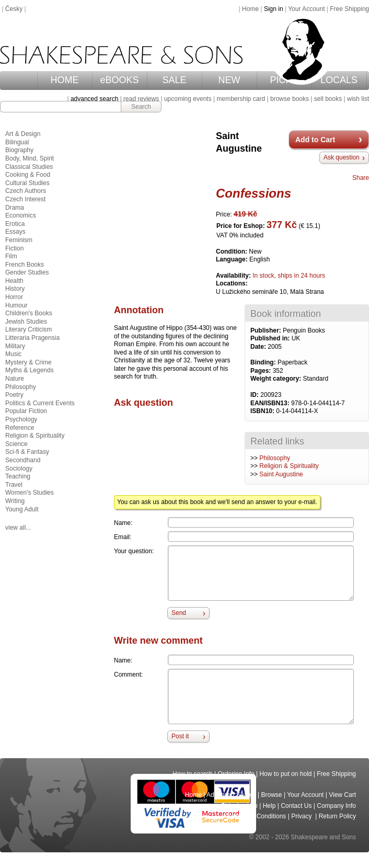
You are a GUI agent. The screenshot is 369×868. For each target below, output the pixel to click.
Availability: (234, 276)
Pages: (262, 371)
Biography (19, 150)
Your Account (306, 9)
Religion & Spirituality (289, 466)
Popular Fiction (26, 411)
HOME (65, 80)
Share (361, 178)
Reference (20, 428)
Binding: (264, 362)
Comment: (128, 675)
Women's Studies (30, 493)
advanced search (94, 99)
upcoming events (188, 99)
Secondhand (23, 460)
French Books (25, 265)
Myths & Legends (30, 370)
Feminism (19, 240)
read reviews (141, 99)
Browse (272, 795)
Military (15, 346)
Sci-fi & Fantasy (27, 452)
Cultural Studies (27, 183)
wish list (358, 99)
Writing (15, 501)
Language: (233, 259)
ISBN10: (263, 411)
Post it (180, 736)
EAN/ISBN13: (271, 403)
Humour (16, 305)
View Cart (342, 795)
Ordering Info (236, 774)
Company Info (336, 806)
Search (141, 107)
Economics (21, 215)
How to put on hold (285, 774)
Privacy (302, 816)
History (15, 289)
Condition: (232, 252)
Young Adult (22, 509)
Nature (15, 379)
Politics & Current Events (40, 403)
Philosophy (275, 458)
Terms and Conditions (256, 816)
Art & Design (23, 134)
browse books (290, 99)
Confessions (253, 193)
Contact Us (296, 806)
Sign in (274, 9)
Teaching (18, 476)
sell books (328, 99)
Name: (123, 523)
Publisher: (267, 330)
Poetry (14, 395)
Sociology (19, 469)
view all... (18, 528)
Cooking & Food (28, 175)
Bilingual (17, 142)
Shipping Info (239, 806)
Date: (259, 347)
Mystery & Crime (28, 362)
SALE (175, 80)
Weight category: (276, 379)
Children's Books (29, 313)
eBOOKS (120, 80)
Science (16, 444)
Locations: (232, 283)
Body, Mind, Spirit (30, 158)
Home (250, 9)
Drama (15, 208)
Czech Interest (25, 199)
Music (13, 354)
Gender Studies (27, 272)
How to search (193, 774)
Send (179, 613)
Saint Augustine (281, 474)
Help (269, 806)
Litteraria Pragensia (32, 338)
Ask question (342, 157)
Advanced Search (231, 795)
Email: (123, 537)
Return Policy (337, 816)
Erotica (15, 224)
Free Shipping (349, 9)
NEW (229, 80)
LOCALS (339, 80)
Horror (14, 297)
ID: (255, 395)
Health (14, 281)
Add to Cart (315, 140)
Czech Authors (26, 191)
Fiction (14, 248)
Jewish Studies (26, 322)
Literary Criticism (28, 329)
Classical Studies (29, 167)
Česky (14, 9)
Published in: (271, 338)
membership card (241, 99)
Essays (15, 232)
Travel (14, 485)
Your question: (134, 551)
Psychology (21, 419)
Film (11, 256)
